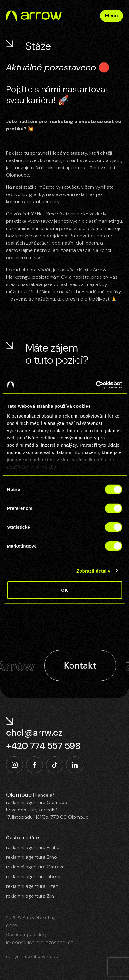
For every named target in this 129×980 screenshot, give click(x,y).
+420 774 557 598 (43, 746)
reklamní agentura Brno (32, 857)
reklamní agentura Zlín (30, 896)
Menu (112, 16)
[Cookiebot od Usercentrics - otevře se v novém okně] (95, 385)
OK (64, 590)
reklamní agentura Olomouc (37, 802)
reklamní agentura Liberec (35, 877)
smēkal (29, 956)
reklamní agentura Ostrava (35, 867)
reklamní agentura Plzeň (32, 886)
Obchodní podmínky (27, 934)
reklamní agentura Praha (33, 847)
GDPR (12, 926)
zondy (53, 956)
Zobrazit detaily (93, 571)
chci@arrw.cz (34, 733)
